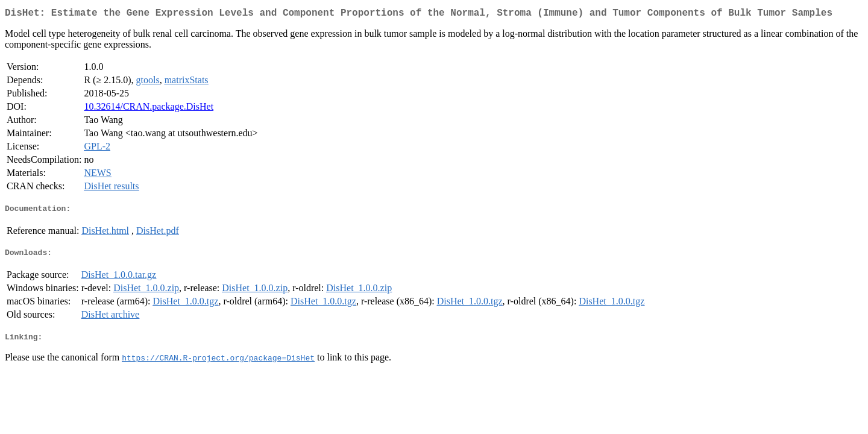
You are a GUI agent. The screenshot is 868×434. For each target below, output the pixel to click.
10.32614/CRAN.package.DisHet (149, 109)
